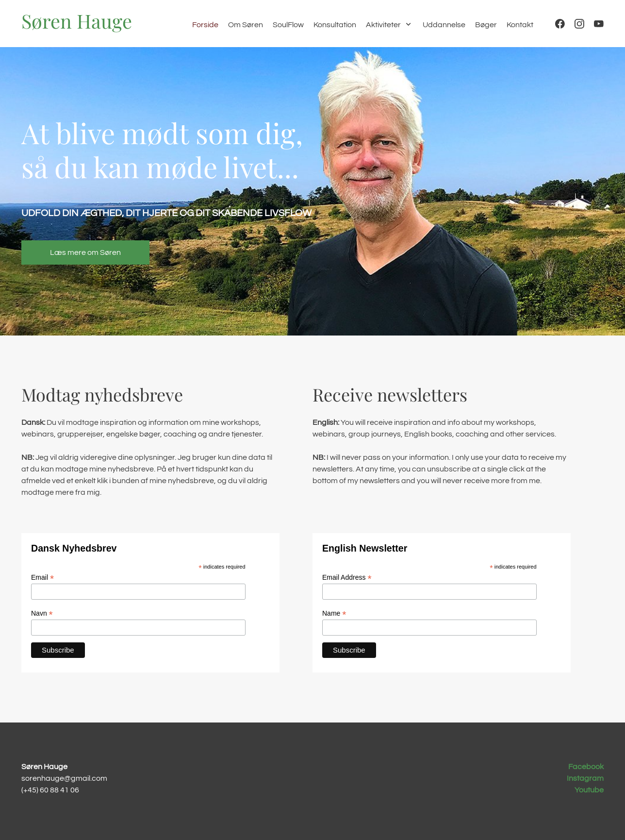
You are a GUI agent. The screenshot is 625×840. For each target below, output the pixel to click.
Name (334, 613)
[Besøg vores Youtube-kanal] (599, 24)
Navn (42, 613)
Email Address (347, 578)
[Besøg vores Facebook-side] (560, 24)
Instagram (585, 778)
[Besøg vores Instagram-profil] (579, 24)
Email (42, 578)
